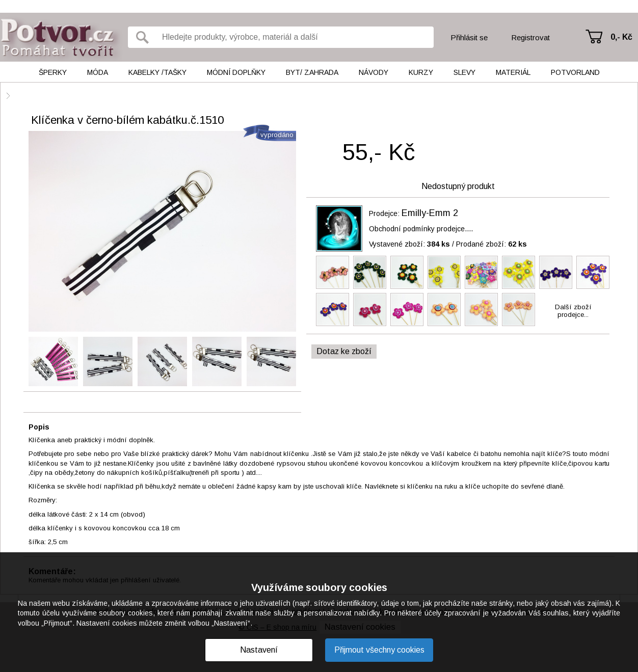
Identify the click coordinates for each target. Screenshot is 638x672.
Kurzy (421, 72)
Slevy (464, 72)
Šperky (53, 72)
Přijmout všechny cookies (379, 650)
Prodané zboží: (491, 244)
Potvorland (575, 72)
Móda (98, 72)
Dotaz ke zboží (344, 351)
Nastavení (259, 650)
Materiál (513, 72)
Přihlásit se (469, 37)
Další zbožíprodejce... (573, 311)
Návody (374, 72)
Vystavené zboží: (409, 244)
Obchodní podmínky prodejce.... (421, 229)
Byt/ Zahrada (312, 72)
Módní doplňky (236, 72)
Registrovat (530, 37)
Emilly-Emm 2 (430, 213)
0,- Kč (621, 37)
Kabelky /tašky (157, 72)
